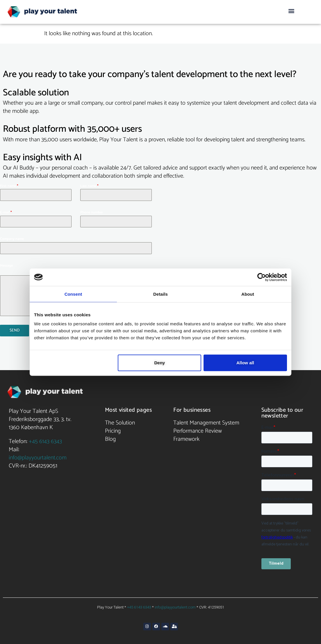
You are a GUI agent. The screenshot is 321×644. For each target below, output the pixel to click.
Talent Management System (206, 421)
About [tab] (248, 294)
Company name (12, 239)
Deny (160, 363)
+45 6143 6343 (45, 440)
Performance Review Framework (198, 434)
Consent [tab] (73, 294)
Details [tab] (160, 294)
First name (9, 186)
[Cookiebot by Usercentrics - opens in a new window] (262, 277)
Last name (89, 186)
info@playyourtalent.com (38, 456)
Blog (110, 438)
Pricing (113, 430)
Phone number (92, 212)
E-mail (6, 212)
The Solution (120, 421)
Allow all (245, 363)
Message (6, 266)
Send (15, 330)
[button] (291, 11)
